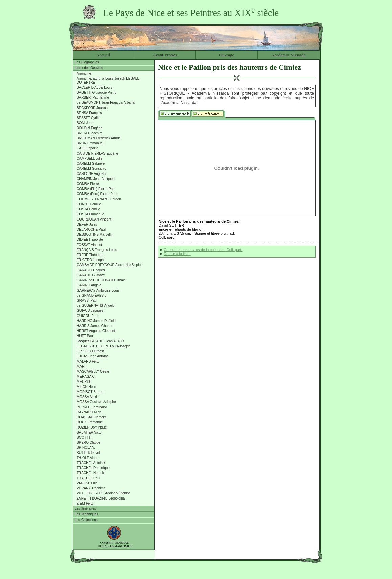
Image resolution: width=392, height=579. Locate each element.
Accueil (103, 55)
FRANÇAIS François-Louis (97, 250)
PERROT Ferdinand (92, 407)
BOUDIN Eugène (90, 128)
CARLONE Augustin (92, 174)
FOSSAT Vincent (89, 245)
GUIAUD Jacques (90, 311)
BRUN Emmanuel (90, 143)
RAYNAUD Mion (89, 412)
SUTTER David (88, 453)
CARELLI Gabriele (91, 164)
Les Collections (86, 520)
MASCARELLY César (93, 372)
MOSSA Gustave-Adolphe (96, 402)
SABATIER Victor (90, 432)
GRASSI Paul (87, 300)
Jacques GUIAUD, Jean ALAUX (101, 341)
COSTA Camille (88, 209)
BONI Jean (85, 123)
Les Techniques (86, 514)
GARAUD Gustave (91, 275)
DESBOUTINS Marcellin (95, 235)
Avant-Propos (165, 55)
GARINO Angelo (89, 285)
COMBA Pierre (88, 184)
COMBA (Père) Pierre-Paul (97, 194)
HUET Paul (85, 336)
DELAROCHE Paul (91, 229)
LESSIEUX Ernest (90, 351)
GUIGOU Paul (87, 316)
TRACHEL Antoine (91, 463)
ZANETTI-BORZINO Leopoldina (101, 498)
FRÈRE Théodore (90, 255)
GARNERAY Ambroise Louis (98, 290)
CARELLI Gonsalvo (91, 169)
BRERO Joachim (90, 133)
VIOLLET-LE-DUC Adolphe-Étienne (103, 493)
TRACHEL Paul (88, 478)
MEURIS (83, 382)
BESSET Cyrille (89, 118)
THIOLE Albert (88, 458)
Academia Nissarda (288, 55)
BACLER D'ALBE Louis (94, 87)
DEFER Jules (87, 224)
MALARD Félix (88, 361)
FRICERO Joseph (90, 260)
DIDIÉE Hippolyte (90, 240)
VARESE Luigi (88, 483)
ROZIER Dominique (92, 427)
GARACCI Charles (91, 270)
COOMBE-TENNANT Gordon (99, 199)
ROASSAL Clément (91, 417)
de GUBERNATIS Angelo (96, 306)
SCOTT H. (85, 437)
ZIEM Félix (85, 503)
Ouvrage (227, 55)
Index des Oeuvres (89, 68)
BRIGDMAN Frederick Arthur (98, 138)
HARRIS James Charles (95, 326)
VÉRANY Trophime (91, 488)
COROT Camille (89, 204)
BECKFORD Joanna (92, 108)
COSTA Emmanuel (91, 214)
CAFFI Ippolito (88, 148)
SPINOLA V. (86, 448)
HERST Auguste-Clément (96, 331)
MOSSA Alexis (88, 397)
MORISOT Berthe (90, 392)
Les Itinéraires (85, 508)
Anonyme (84, 74)
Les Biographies (87, 62)
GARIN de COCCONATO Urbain (101, 280)
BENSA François (89, 113)
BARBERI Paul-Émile (93, 98)
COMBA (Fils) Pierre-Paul (96, 189)
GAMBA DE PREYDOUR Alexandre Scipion (110, 265)
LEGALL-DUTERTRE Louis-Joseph (103, 346)
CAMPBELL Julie (90, 158)
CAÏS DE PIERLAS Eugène (97, 153)
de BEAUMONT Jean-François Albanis (106, 103)
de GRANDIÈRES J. (92, 295)
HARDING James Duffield (96, 321)
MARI (81, 366)
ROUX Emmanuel (90, 422)
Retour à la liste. (177, 254)
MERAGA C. (86, 377)
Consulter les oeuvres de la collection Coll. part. (203, 250)
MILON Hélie (86, 387)
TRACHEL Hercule (91, 473)
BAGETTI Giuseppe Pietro (97, 92)
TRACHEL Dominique (93, 468)
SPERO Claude (88, 443)
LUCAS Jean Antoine (93, 356)
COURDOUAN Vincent (94, 219)
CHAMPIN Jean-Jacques (96, 179)
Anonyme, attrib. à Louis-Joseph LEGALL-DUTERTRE (108, 80)
